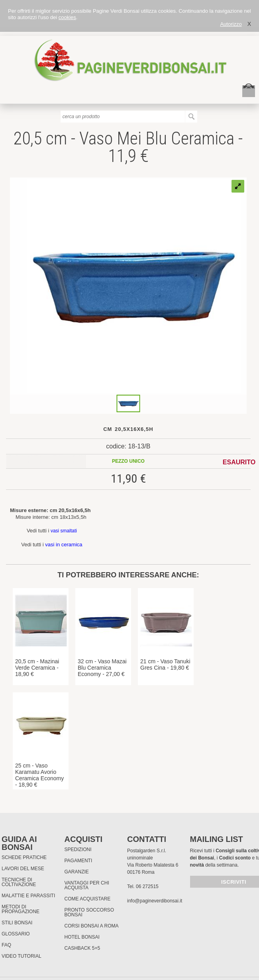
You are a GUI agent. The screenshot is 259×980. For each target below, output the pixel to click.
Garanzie (77, 872)
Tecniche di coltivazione (19, 882)
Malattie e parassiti (28, 896)
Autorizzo (231, 24)
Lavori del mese (23, 869)
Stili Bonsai (17, 923)
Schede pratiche (24, 857)
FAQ (6, 945)
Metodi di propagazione (21, 909)
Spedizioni (78, 849)
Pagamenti (78, 861)
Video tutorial (22, 956)
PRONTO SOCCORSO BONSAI (89, 912)
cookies (67, 17)
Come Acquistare (88, 899)
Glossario (16, 934)
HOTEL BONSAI (82, 937)
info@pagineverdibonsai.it (155, 901)
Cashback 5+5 (82, 948)
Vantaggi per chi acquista (87, 885)
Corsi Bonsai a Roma (92, 926)
